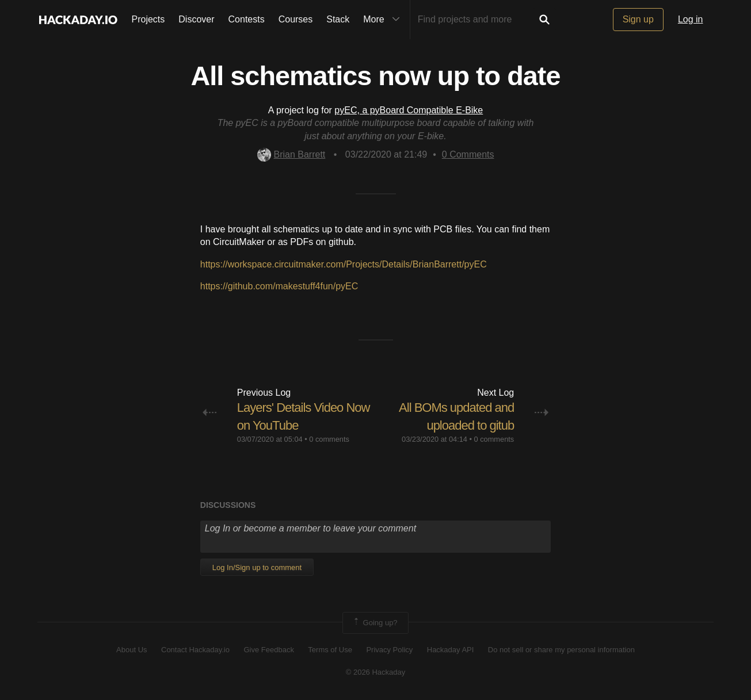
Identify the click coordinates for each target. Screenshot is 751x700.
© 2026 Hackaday (376, 672)
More (384, 20)
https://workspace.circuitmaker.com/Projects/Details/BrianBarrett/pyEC (344, 264)
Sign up (638, 19)
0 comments (329, 439)
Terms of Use (330, 650)
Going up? (375, 623)
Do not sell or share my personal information (561, 650)
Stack (338, 19)
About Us (131, 650)
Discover (196, 19)
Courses (296, 19)
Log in (691, 19)
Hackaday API (451, 650)
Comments (468, 154)
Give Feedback (268, 650)
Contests (247, 19)
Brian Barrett (291, 154)
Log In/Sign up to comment (257, 567)
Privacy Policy (389, 650)
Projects (148, 19)
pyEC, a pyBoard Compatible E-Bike (409, 110)
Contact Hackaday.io (195, 650)
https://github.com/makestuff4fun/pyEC (279, 286)
